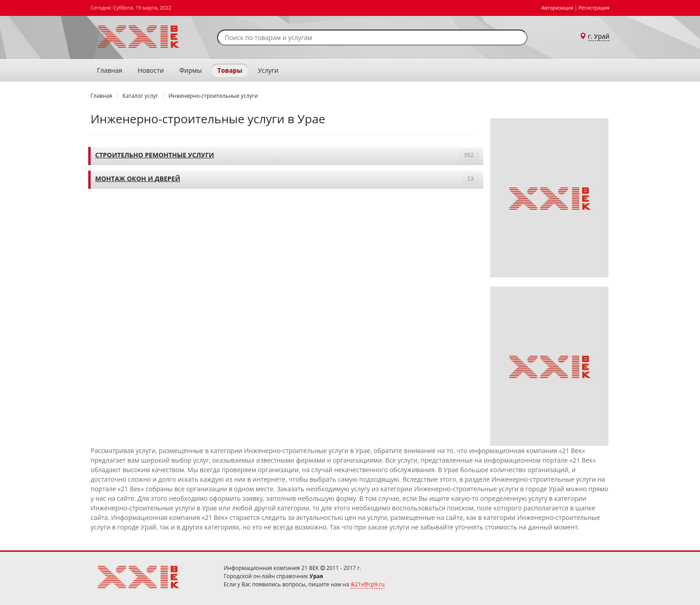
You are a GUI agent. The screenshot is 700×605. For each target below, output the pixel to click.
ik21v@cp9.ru (368, 584)
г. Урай (599, 36)
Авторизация (557, 8)
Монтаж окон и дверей (138, 179)
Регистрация (594, 8)
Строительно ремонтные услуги (155, 155)
